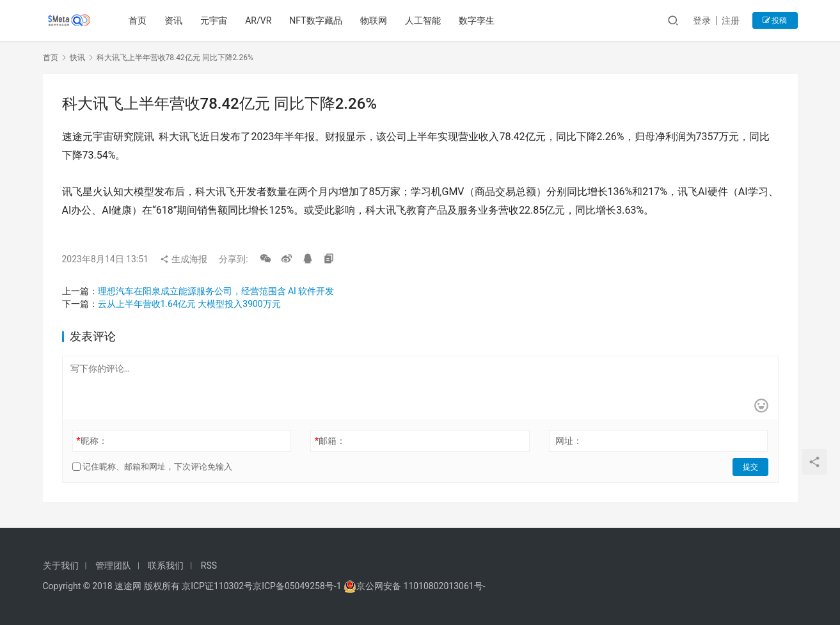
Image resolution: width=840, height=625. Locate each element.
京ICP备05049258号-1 (298, 586)
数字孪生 (477, 20)
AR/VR (258, 20)
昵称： (91, 441)
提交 (750, 467)
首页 (138, 20)
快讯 (77, 58)
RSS (209, 566)
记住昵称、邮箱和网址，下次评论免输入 (152, 467)
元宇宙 (214, 20)
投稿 (775, 20)
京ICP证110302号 (217, 586)
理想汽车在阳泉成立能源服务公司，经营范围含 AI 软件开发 (216, 291)
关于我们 (61, 566)
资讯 (173, 20)
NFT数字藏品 (315, 20)
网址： (569, 441)
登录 (702, 20)
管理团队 (113, 566)
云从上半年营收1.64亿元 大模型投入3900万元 (189, 304)
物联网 (374, 20)
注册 (731, 20)
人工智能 (423, 20)
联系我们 (166, 566)
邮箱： (330, 441)
